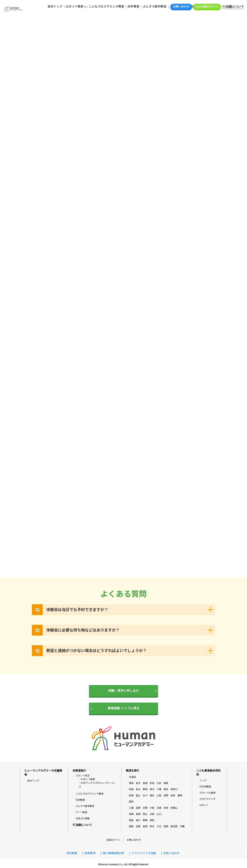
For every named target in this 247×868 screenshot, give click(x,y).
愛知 (131, 802)
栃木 (138, 789)
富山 (138, 795)
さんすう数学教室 (155, 6)
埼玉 (152, 789)
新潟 (131, 795)
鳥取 (131, 814)
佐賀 (138, 826)
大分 (159, 826)
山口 (159, 814)
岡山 (145, 814)
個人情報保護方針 (113, 853)
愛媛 (145, 820)
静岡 (180, 795)
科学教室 (133, 6)
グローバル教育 (207, 793)
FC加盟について (233, 7)
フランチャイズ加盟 (144, 853)
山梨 (159, 795)
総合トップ (55, 6)
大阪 (152, 808)
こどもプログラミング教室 (106, 6)
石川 (145, 795)
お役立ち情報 (83, 818)
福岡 (131, 826)
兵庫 (159, 808)
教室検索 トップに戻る (123, 708)
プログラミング (207, 799)
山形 (159, 783)
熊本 (152, 826)
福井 (152, 795)
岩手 (138, 783)
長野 (166, 795)
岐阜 (173, 795)
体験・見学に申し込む (123, 691)
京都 (145, 808)
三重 (131, 808)
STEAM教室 (205, 787)
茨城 (131, 789)
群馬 (145, 789)
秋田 (152, 783)
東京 (166, 789)
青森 (131, 783)
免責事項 (90, 853)
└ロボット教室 (87, 779)
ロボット (204, 805)
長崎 (145, 826)
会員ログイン (113, 840)
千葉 (159, 789)
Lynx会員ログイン (207, 7)
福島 (166, 783)
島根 (138, 814)
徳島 (131, 820)
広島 (152, 814)
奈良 (166, 808)
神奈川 (174, 789)
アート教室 (81, 812)
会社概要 (72, 853)
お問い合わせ (181, 7)
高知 (152, 820)
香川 (138, 820)
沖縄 (182, 826)
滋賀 (138, 808)
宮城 (145, 783)
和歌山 (174, 808)
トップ (203, 780)
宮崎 (166, 826)
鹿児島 (174, 826)
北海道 (132, 777)
